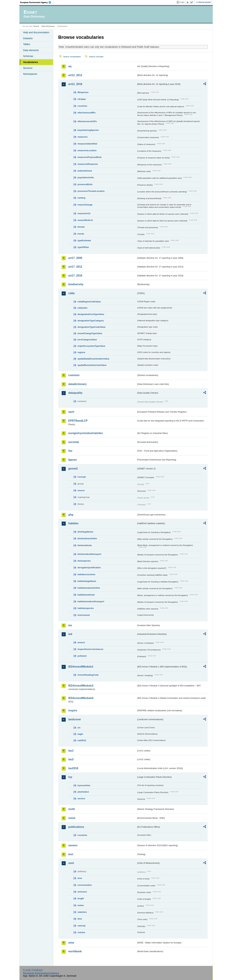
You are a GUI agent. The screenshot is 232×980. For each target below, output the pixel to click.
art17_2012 (75, 267)
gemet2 (73, 469)
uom (71, 863)
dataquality (75, 393)
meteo (81, 905)
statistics (82, 912)
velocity (82, 926)
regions (81, 352)
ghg (71, 515)
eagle (80, 734)
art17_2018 (75, 276)
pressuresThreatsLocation (91, 191)
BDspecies (83, 92)
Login (182, 2)
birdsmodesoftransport (89, 554)
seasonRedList (85, 220)
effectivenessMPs (87, 113)
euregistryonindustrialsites (86, 433)
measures (83, 137)
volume (81, 932)
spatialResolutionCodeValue (92, 365)
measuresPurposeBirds (90, 157)
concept (82, 477)
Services (28, 68)
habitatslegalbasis (87, 581)
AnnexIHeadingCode (88, 675)
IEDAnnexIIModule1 (81, 667)
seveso (73, 845)
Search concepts (96, 57)
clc (79, 728)
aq (70, 66)
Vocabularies (31, 62)
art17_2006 (75, 258)
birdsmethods (85, 545)
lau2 (71, 759)
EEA (37, 2)
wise (71, 943)
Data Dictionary (48, 26)
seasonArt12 (84, 213)
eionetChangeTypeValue (90, 333)
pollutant (82, 656)
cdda (71, 293)
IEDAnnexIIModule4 (81, 698)
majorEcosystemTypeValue (91, 346)
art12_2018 (75, 84)
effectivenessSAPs (87, 121)
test (71, 854)
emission (82, 892)
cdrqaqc (82, 99)
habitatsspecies (86, 608)
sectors (81, 798)
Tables (27, 44)
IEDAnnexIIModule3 (81, 686)
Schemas (28, 56)
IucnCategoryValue (87, 340)
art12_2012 (75, 75)
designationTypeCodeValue (92, 327)
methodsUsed (85, 171)
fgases (73, 460)
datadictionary (78, 384)
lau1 (71, 751)
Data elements (31, 50)
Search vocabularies (72, 57)
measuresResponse (88, 164)
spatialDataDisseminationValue (93, 359)
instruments (84, 615)
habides (73, 523)
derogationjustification (89, 568)
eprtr (71, 412)
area (80, 878)
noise (72, 818)
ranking (81, 198)
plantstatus (83, 792)
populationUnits (86, 177)
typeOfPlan (83, 247)
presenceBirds (85, 184)
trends (81, 234)
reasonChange (85, 205)
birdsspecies (84, 561)
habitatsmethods (86, 595)
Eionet (36, 26)
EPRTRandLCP (78, 421)
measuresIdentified (87, 144)
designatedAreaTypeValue (91, 314)
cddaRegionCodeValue (89, 302)
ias (70, 625)
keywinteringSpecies (88, 130)
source (81, 490)
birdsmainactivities (87, 538)
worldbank (75, 951)
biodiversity (76, 284)
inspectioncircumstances (91, 649)
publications (76, 827)
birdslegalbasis (85, 532)
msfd (72, 809)
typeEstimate (84, 240)
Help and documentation (36, 32)
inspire (73, 710)
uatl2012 (82, 740)
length (81, 898)
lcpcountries (84, 785)
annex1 (81, 642)
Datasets (28, 38)
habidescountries (87, 574)
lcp (70, 777)
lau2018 (73, 768)
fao (70, 451)
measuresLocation (87, 150)
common (74, 375)
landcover (75, 719)
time (80, 919)
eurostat (74, 442)
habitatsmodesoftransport (91, 601)
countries (82, 106)
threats (81, 227)
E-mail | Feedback (33, 970)
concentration (85, 885)
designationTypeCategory (91, 321)
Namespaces (30, 74)
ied (70, 634)
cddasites (83, 308)
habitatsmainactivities (89, 588)
